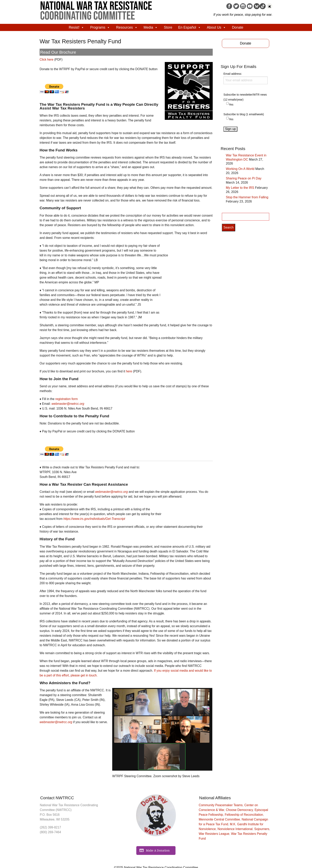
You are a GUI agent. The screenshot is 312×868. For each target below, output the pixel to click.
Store (168, 27)
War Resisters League (214, 834)
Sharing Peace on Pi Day (244, 178)
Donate (238, 27)
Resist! (76, 27)
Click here (46, 60)
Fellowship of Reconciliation (244, 815)
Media (151, 27)
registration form (67, 399)
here (129, 371)
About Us (216, 27)
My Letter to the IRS (240, 188)
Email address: (246, 78)
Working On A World (240, 169)
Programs (100, 27)
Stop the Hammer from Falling (247, 197)
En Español (190, 27)
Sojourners (262, 829)
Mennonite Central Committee (219, 819)
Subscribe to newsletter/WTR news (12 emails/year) (245, 97)
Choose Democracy (239, 810)
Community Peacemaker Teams (221, 805)
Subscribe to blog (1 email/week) (244, 114)
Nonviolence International (235, 829)
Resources (127, 27)
